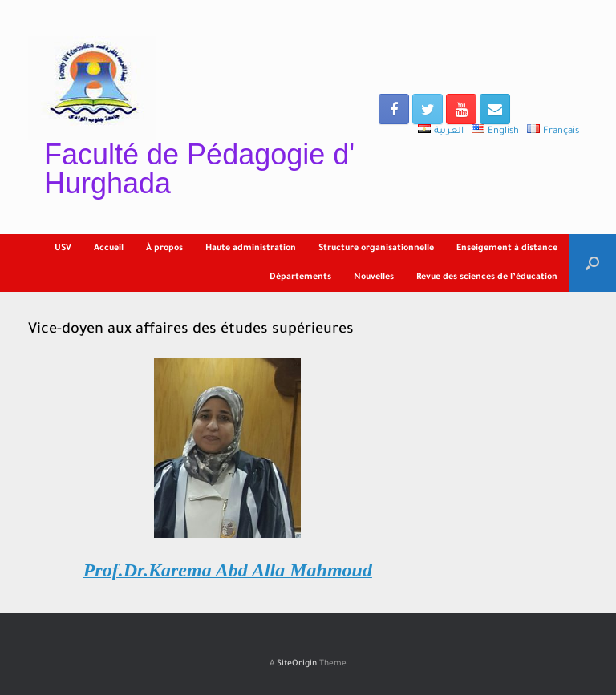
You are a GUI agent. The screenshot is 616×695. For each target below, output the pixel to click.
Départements (300, 277)
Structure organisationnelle (376, 249)
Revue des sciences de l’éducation (487, 277)
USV (63, 249)
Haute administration (251, 249)
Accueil (109, 249)
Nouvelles (374, 277)
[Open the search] (592, 263)
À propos (164, 249)
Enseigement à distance (507, 249)
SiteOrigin (297, 664)
